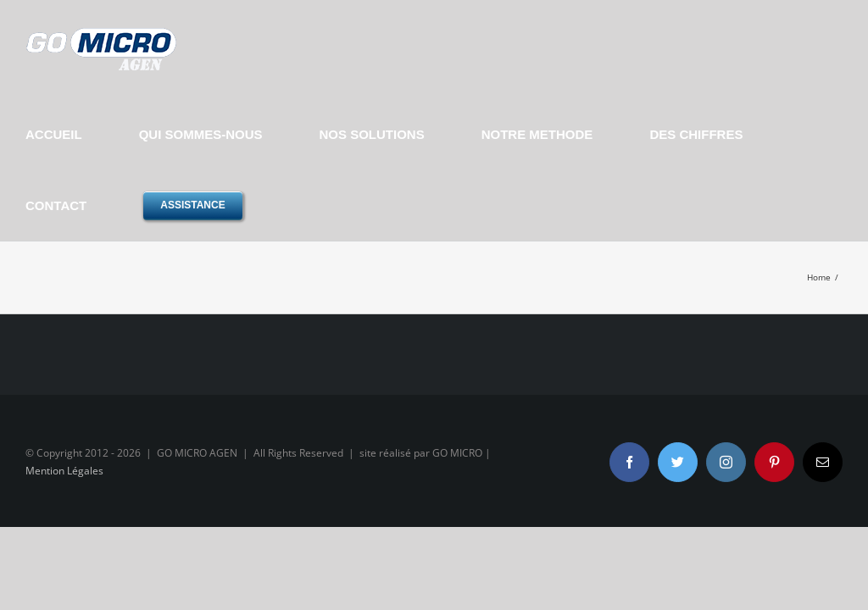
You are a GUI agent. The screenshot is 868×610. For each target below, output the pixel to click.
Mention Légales (64, 471)
